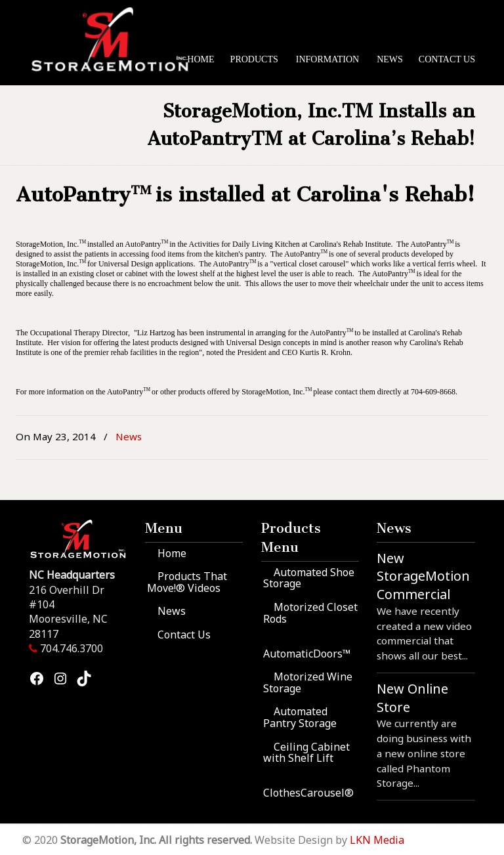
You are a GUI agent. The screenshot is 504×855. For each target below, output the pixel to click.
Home (172, 553)
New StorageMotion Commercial (423, 576)
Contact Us (184, 635)
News (129, 436)
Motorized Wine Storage (308, 682)
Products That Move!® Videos (187, 582)
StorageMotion (115, 40)
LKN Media (377, 840)
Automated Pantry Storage (300, 717)
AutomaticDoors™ (307, 654)
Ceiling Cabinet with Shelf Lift (306, 753)
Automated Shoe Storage (309, 578)
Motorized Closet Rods (310, 613)
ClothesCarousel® (308, 793)
